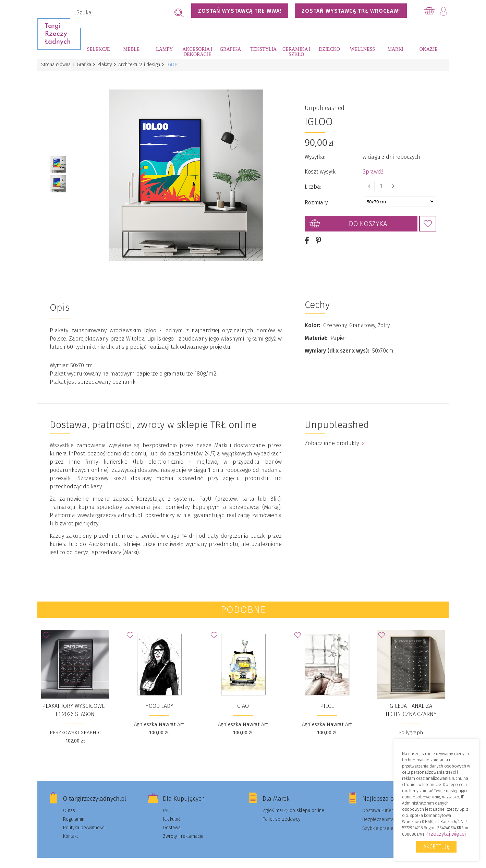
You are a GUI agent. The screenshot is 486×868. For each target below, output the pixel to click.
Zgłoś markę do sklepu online (293, 803)
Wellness (362, 49)
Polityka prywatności (84, 820)
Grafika (230, 49)
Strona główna (56, 65)
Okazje (429, 49)
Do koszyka (368, 220)
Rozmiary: (317, 199)
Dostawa (172, 820)
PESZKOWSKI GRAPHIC (75, 725)
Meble (131, 49)
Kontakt (70, 828)
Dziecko (330, 49)
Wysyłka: (315, 153)
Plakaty (107, 65)
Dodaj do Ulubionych (428, 220)
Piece (327, 698)
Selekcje (99, 49)
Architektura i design (143, 65)
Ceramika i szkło (296, 52)
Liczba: (313, 183)
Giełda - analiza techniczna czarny (411, 702)
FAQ (167, 803)
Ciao (243, 698)
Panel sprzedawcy (282, 811)
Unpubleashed (325, 104)
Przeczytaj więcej (445, 834)
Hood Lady (159, 698)
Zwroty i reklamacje (183, 828)
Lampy (164, 49)
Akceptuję (436, 847)
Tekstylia (263, 49)
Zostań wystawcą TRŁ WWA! (240, 11)
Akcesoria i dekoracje (197, 52)
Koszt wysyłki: (321, 168)
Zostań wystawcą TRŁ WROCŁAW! (351, 11)
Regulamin (74, 811)
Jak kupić (172, 811)
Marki (395, 49)
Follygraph (411, 725)
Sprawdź (373, 168)
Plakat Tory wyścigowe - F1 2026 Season (75, 702)
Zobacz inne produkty (334, 435)
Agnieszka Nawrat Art (159, 716)
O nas (69, 803)
